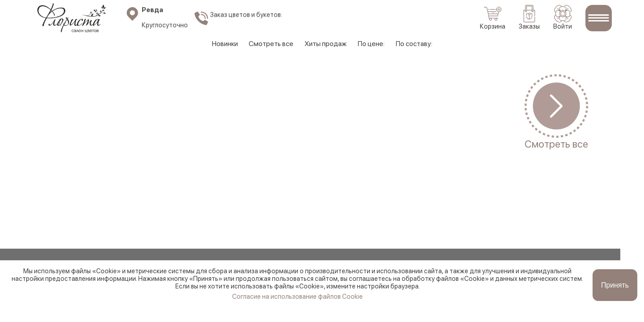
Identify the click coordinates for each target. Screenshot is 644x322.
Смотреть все (270, 44)
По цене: (373, 44)
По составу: (417, 44)
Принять (615, 299)
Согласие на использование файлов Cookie (297, 311)
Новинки (222, 44)
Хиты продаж (326, 44)
